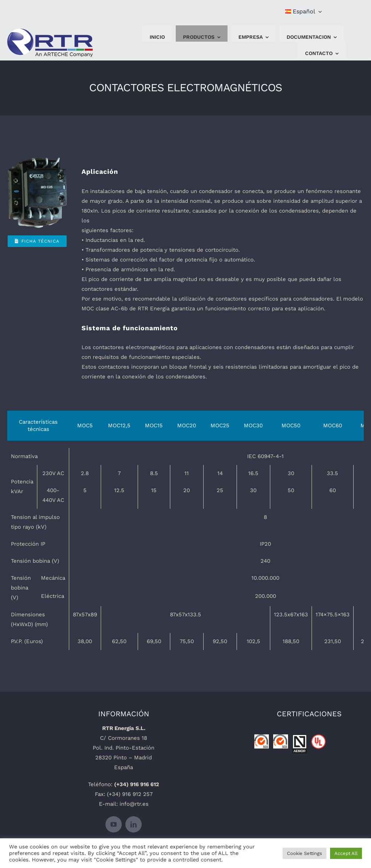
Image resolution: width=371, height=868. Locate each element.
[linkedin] (134, 824)
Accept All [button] (346, 853)
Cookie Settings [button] (305, 853)
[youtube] (114, 824)
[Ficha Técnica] (37, 241)
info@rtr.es (134, 804)
